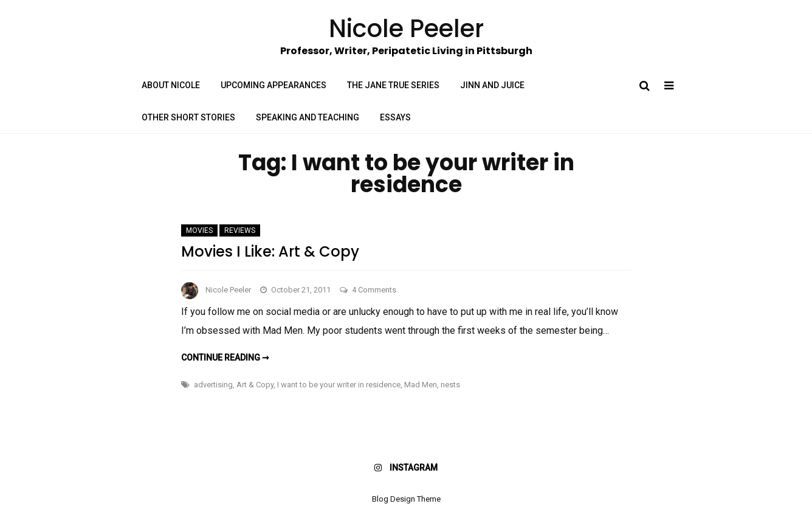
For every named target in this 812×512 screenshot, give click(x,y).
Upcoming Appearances (274, 85)
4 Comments (374, 290)
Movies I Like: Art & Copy (270, 251)
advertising (213, 385)
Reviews (240, 230)
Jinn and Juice (492, 85)
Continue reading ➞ (225, 358)
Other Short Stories (188, 117)
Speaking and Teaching (308, 117)
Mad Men (421, 385)
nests (450, 385)
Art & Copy (255, 385)
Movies (199, 230)
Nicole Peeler (228, 290)
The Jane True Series (393, 85)
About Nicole (171, 85)
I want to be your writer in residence (339, 385)
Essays (395, 117)
